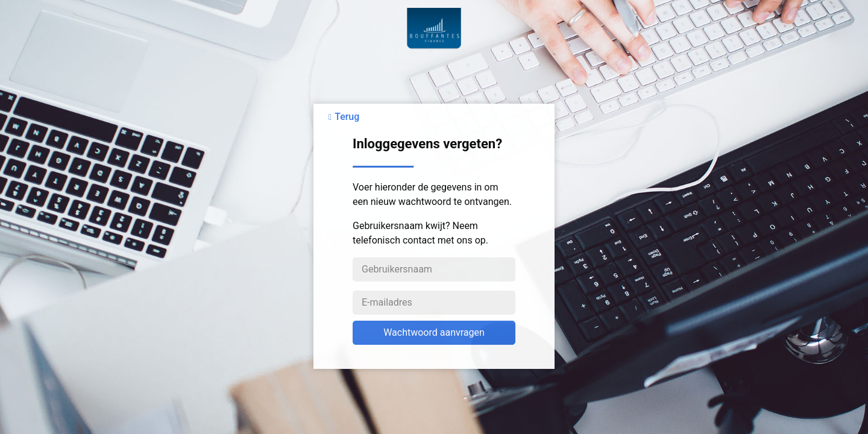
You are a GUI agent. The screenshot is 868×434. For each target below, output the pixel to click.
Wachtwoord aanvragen (434, 332)
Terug (347, 117)
